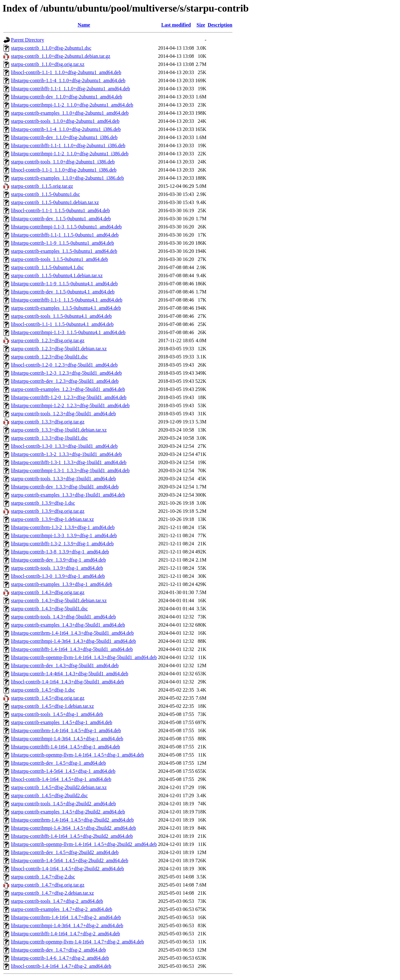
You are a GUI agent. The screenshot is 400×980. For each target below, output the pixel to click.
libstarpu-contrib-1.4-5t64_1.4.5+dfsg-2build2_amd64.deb (70, 860)
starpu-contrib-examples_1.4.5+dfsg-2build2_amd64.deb (68, 812)
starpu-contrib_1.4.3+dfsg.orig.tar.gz (48, 592)
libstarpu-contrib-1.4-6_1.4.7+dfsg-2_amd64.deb (60, 958)
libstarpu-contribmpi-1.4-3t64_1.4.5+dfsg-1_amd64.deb (67, 739)
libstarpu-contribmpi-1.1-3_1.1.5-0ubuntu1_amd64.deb (66, 227)
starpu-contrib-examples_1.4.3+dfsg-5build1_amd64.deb (68, 625)
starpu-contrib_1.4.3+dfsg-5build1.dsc (49, 609)
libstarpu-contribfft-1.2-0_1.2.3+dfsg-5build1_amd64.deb (69, 397)
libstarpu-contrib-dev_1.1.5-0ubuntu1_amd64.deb (61, 219)
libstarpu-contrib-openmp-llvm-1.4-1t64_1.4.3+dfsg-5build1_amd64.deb (84, 657)
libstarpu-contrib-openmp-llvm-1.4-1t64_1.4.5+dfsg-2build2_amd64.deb (84, 844)
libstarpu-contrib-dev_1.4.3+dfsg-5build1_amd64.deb (65, 665)
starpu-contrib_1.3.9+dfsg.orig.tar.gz (48, 511)
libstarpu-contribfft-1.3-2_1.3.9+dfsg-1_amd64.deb (62, 544)
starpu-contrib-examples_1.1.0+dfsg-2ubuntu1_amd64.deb (70, 113)
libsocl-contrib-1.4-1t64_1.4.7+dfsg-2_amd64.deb (61, 966)
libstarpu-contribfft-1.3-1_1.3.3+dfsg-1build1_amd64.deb (69, 462)
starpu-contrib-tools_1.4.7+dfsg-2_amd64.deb (57, 901)
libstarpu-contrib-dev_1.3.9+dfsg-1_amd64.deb (58, 560)
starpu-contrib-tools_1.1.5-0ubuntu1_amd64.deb (60, 259)
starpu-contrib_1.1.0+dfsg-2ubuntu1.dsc (51, 48)
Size (201, 25)
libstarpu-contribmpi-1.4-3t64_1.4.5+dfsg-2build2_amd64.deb (73, 828)
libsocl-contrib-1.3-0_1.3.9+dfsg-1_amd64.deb (58, 576)
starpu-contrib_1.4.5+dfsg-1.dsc (43, 690)
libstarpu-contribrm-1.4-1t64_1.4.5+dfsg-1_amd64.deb (66, 730)
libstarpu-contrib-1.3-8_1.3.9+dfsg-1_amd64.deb (60, 552)
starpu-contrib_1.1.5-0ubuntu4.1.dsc (47, 267)
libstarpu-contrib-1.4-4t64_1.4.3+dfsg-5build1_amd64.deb (70, 674)
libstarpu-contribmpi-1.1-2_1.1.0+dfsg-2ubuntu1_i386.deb (70, 154)
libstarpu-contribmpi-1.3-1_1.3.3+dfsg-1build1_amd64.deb (70, 470)
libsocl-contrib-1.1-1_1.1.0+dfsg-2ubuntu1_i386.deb (64, 170)
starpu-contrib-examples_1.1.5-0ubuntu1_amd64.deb (64, 251)
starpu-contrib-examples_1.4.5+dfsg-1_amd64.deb (62, 722)
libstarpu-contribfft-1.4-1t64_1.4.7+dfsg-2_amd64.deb (65, 934)
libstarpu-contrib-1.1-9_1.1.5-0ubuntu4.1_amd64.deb (64, 284)
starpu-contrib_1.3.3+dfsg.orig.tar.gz (48, 422)
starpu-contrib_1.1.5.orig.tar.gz (42, 186)
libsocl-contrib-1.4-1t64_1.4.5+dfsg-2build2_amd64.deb (67, 869)
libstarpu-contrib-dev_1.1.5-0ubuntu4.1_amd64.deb (63, 292)
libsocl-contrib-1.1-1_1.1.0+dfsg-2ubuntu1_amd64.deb (66, 72)
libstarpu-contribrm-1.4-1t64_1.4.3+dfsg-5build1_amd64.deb (72, 633)
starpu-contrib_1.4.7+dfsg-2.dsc (43, 877)
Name (84, 25)
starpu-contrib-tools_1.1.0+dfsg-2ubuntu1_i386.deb (63, 162)
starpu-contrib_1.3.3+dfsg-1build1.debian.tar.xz (59, 430)
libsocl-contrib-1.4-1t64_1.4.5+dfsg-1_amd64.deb (61, 779)
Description (220, 25)
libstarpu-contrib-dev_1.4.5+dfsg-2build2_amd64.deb (65, 852)
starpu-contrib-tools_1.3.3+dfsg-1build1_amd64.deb (63, 479)
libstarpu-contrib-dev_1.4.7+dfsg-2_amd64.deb (58, 950)
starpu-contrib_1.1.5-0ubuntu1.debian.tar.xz (55, 202)
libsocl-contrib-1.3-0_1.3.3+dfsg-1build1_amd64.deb (64, 446)
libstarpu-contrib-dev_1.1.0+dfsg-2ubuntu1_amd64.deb (67, 97)
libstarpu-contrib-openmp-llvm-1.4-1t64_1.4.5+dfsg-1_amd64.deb (77, 755)
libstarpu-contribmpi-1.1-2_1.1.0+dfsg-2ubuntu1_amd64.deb (72, 105)
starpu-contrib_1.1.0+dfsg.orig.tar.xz (48, 64)
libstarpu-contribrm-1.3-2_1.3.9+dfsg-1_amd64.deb (63, 527)
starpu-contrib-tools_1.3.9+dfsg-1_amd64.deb (57, 568)
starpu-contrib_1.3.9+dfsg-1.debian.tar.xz (52, 519)
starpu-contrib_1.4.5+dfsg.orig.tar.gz (48, 698)
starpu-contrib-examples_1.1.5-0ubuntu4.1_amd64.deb (66, 308)
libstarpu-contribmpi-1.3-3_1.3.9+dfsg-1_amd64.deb (64, 535)
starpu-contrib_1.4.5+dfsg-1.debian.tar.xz (52, 706)
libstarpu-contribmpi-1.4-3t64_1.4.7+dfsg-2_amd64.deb (67, 925)
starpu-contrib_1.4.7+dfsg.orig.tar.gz (48, 885)
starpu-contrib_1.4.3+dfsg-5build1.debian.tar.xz (59, 600)
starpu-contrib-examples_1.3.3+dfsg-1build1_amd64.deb (68, 495)
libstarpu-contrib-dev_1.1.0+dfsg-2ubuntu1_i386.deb (64, 137)
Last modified (176, 25)
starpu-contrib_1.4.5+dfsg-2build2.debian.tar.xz (59, 787)
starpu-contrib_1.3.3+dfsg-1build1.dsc (49, 438)
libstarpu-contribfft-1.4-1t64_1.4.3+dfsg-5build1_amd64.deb (72, 649)
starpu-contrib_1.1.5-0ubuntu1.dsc (45, 194)
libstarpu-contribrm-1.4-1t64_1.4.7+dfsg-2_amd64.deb (66, 917)
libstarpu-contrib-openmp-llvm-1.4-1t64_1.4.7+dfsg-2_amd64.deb (77, 942)
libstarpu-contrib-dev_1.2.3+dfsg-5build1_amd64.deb (65, 381)
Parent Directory (27, 40)
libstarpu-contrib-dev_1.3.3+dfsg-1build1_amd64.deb (65, 487)
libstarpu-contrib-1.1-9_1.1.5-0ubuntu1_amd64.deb (62, 243)
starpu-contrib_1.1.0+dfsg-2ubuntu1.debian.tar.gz (61, 56)
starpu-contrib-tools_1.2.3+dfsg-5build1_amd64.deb (63, 414)
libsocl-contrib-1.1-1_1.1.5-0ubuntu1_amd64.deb (60, 210)
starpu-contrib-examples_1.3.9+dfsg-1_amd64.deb (62, 584)
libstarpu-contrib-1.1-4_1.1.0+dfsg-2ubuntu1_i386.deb (66, 129)
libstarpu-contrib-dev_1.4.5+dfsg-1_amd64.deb (58, 763)
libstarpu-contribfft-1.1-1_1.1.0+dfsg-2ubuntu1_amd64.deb (70, 89)
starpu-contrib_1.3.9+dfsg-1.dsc (43, 503)
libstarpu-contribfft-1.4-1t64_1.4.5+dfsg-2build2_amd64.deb (72, 836)
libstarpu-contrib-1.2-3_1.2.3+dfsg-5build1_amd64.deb (66, 373)
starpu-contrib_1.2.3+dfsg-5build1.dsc (49, 357)
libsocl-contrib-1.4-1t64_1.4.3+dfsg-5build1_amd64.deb (67, 682)
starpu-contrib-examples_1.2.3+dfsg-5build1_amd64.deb (68, 389)
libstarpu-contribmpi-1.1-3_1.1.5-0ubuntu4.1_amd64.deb (68, 332)
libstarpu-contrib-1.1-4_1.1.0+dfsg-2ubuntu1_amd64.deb (68, 80)
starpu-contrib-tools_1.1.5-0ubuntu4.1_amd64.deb (61, 316)
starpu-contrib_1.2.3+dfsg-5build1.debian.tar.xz (59, 349)
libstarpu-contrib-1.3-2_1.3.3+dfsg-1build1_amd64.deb (66, 454)
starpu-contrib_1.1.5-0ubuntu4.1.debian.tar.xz (57, 275)
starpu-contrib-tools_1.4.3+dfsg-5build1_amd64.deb (63, 617)
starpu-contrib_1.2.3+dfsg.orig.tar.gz (48, 340)
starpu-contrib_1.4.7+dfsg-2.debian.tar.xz (52, 893)
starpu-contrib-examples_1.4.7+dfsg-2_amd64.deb (62, 909)
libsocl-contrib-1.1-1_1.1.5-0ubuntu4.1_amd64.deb (62, 324)
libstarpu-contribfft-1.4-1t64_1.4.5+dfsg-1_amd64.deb (65, 747)
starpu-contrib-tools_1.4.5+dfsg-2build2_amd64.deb (63, 804)
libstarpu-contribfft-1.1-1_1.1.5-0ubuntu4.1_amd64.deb (67, 300)
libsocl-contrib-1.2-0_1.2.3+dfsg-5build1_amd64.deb (64, 365)
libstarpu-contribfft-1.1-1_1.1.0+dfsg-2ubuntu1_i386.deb (68, 145)
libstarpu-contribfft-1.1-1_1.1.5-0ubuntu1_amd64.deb (65, 235)
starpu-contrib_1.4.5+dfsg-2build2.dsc (49, 795)
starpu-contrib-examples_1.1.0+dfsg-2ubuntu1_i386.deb (67, 178)
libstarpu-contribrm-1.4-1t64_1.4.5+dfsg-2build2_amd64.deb (72, 820)
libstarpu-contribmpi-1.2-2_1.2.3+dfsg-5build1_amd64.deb (70, 405)
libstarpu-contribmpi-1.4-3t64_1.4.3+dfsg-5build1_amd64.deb (73, 641)
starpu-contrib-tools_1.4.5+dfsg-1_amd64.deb (57, 714)
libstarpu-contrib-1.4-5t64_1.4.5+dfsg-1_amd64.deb (63, 771)
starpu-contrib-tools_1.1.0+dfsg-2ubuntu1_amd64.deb (65, 121)
